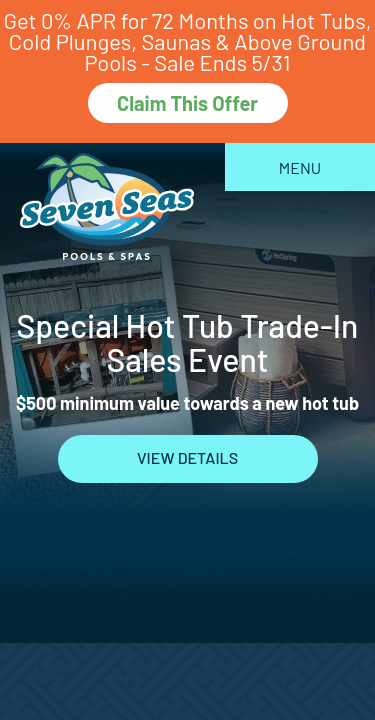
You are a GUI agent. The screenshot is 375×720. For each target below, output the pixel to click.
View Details (187, 457)
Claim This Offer (187, 103)
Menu (300, 167)
